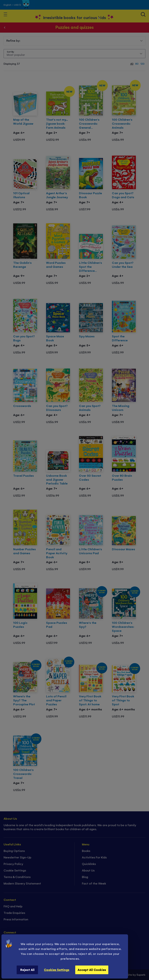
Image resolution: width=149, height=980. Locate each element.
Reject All (27, 970)
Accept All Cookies (92, 970)
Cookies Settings (57, 970)
